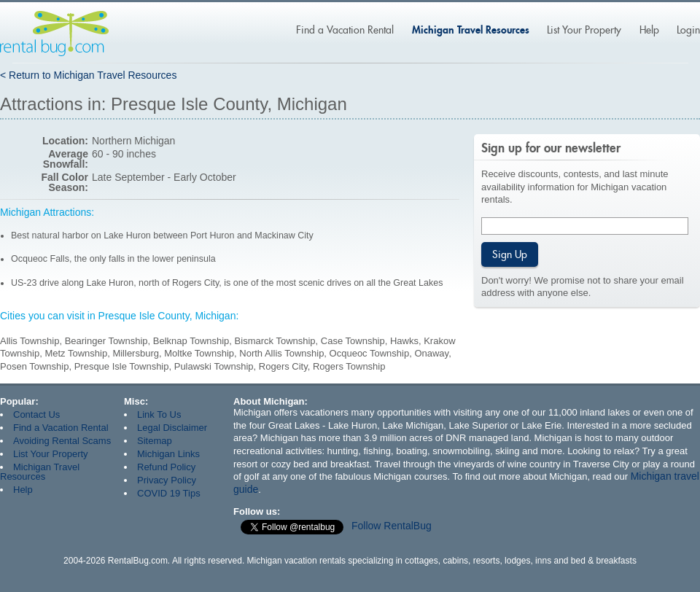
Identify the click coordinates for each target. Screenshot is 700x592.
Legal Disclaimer (172, 428)
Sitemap (155, 441)
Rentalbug (54, 34)
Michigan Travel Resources (471, 30)
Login (688, 30)
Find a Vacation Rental (345, 30)
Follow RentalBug (392, 526)
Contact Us (36, 414)
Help (649, 30)
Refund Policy (166, 467)
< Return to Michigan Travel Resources (88, 75)
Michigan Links (168, 454)
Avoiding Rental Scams (62, 441)
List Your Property (584, 30)
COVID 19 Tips (169, 493)
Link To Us (159, 414)
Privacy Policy (167, 480)
